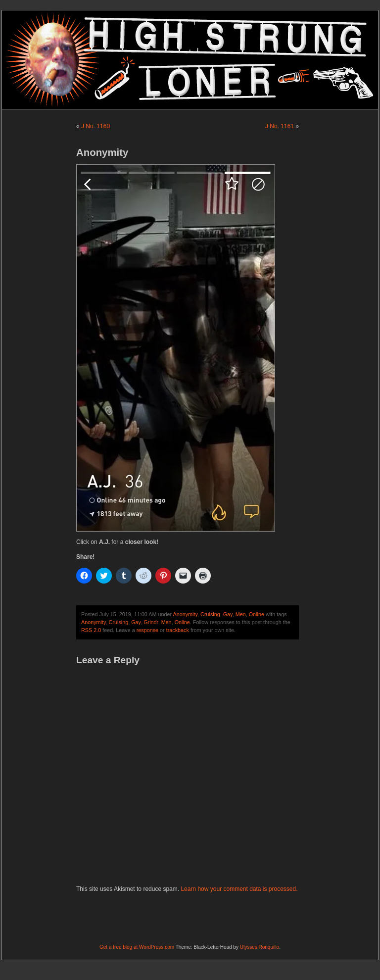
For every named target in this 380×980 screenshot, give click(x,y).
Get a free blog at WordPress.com (137, 947)
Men (241, 614)
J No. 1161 (280, 126)
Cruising (210, 614)
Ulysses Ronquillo (260, 947)
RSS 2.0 (91, 630)
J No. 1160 (95, 126)
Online (257, 614)
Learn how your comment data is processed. (239, 889)
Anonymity (185, 614)
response (147, 630)
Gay (228, 614)
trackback (178, 630)
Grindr (151, 622)
